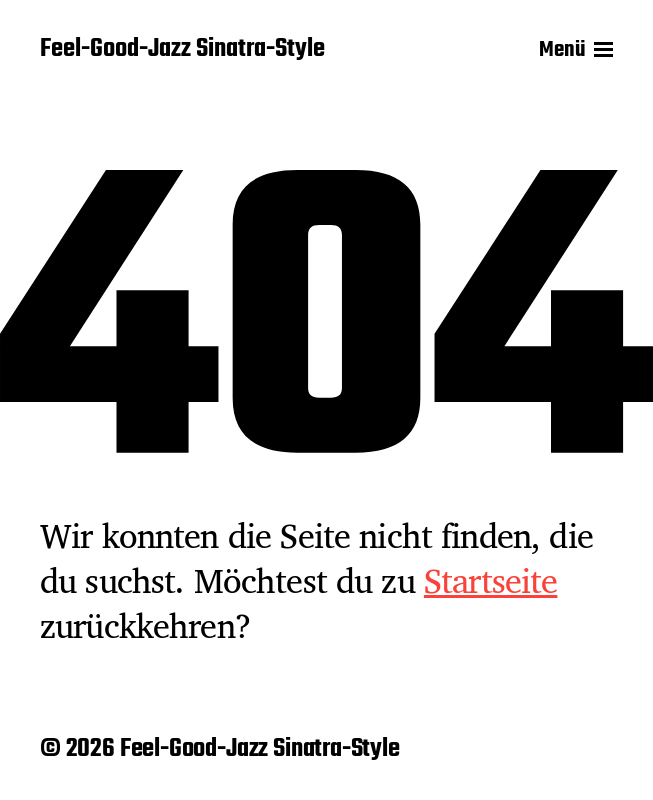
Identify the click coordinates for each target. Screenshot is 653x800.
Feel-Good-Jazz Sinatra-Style (182, 50)
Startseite (491, 580)
